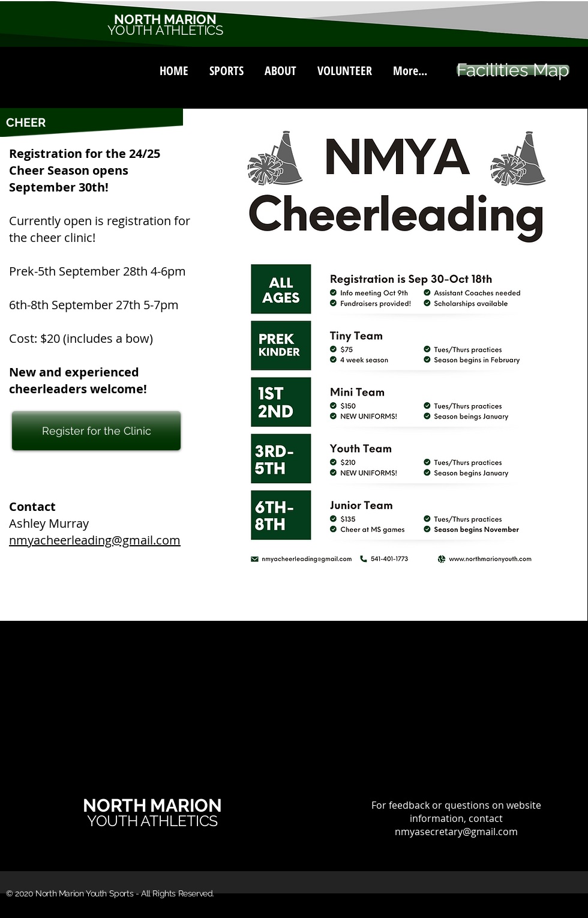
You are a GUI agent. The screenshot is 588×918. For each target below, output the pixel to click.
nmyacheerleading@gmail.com (95, 540)
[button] (226, 65)
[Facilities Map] (513, 70)
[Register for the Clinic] (96, 431)
